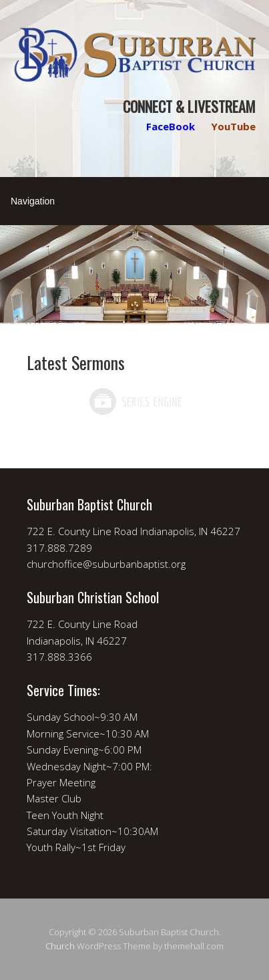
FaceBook (171, 126)
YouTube (233, 126)
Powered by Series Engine (135, 401)
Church (60, 946)
